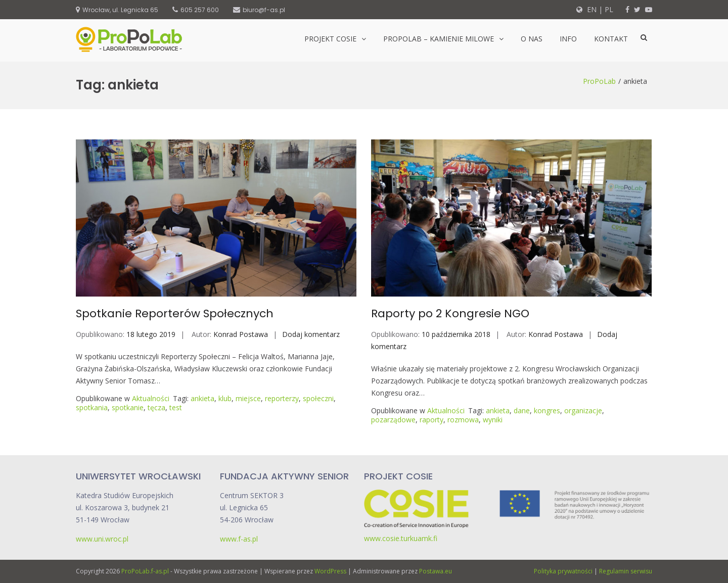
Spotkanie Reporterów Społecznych (175, 313)
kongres (547, 410)
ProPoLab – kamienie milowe (439, 39)
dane (522, 410)
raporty (431, 420)
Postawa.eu (436, 571)
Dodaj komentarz (311, 334)
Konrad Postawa (241, 334)
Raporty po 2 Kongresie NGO (450, 313)
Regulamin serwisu (626, 571)
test (176, 407)
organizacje (583, 410)
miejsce (248, 398)
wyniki (493, 420)
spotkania (92, 407)
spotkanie (128, 407)
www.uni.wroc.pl (102, 539)
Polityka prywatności (563, 571)
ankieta (202, 398)
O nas (532, 39)
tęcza (156, 407)
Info (568, 39)
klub (225, 398)
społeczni (318, 398)
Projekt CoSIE (330, 39)
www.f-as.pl (239, 539)
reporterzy (282, 398)
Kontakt (611, 39)
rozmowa (463, 420)
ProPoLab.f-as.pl (145, 571)
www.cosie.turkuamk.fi (401, 538)
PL (609, 9)
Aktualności (151, 398)
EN (591, 9)
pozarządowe (393, 420)
